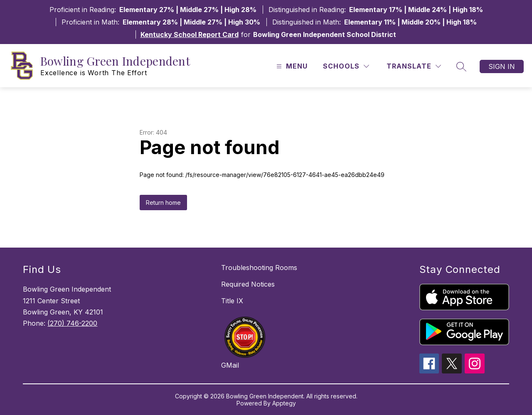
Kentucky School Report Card (190, 34)
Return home (163, 203)
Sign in (502, 66)
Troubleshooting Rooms (259, 268)
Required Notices (248, 284)
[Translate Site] (414, 66)
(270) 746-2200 (72, 323)
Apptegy (284, 403)
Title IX (232, 301)
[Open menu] (291, 66)
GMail (230, 365)
